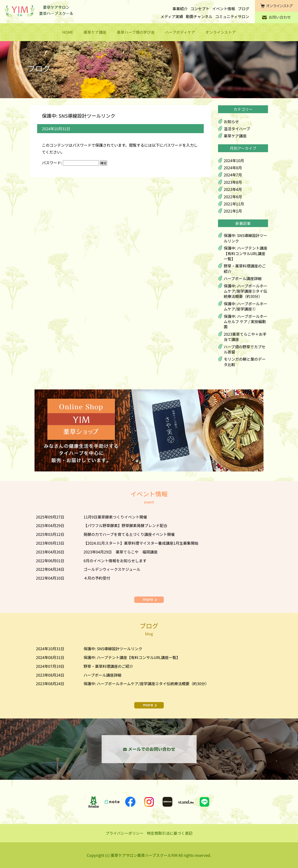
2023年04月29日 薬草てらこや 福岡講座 (121, 552)
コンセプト (200, 9)
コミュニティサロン (232, 16)
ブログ (243, 9)
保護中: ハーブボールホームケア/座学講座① (246, 306)
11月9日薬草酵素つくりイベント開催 (115, 517)
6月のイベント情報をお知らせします (115, 561)
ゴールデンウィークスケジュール (112, 569)
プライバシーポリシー (124, 833)
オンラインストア (221, 32)
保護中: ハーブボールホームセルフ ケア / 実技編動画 (246, 322)
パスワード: (70, 163)
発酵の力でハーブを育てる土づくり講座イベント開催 (129, 534)
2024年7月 (233, 175)
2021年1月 (233, 211)
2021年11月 (234, 204)
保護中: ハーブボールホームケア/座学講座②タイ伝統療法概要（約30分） (246, 291)
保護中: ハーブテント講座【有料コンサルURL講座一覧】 (246, 253)
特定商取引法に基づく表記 (170, 833)
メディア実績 (172, 16)
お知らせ (231, 121)
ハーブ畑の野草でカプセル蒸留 (245, 349)
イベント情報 (223, 9)
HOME (68, 32)
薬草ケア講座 (95, 32)
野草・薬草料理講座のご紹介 (245, 268)
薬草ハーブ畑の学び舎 (136, 32)
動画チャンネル (199, 16)
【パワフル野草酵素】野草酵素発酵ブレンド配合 (125, 525)
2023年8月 (233, 182)
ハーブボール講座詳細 (243, 278)
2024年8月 (233, 168)
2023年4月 (233, 189)
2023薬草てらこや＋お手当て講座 (245, 337)
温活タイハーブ (237, 129)
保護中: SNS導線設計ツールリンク (246, 238)
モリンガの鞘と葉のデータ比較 (245, 362)
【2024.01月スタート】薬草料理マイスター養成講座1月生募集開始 (141, 543)
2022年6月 (233, 197)
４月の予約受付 (97, 578)
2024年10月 (234, 160)
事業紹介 (180, 9)
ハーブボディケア (180, 32)
